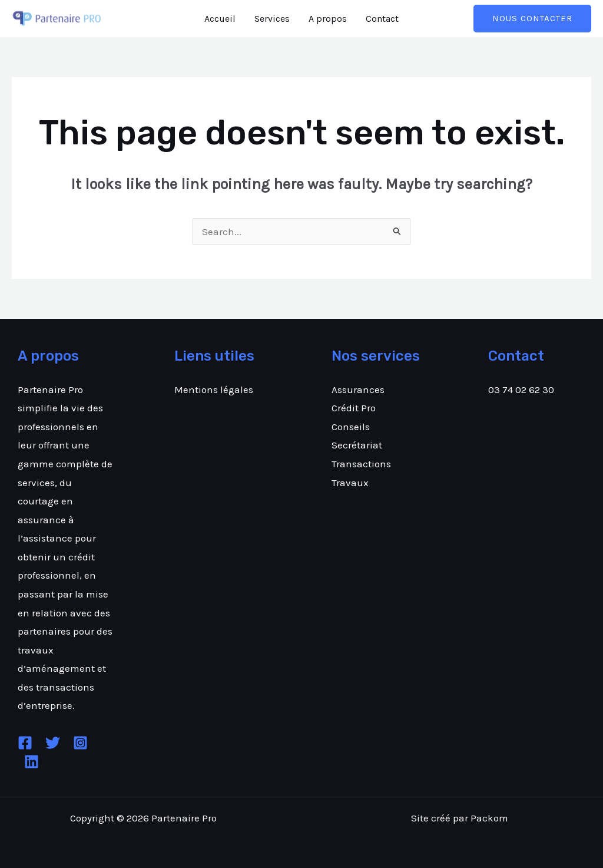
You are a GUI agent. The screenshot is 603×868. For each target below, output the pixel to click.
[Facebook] (25, 743)
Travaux (350, 483)
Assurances (358, 390)
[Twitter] (53, 743)
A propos (328, 19)
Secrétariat (357, 445)
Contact (382, 19)
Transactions (361, 464)
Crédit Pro (354, 408)
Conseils (351, 427)
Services (272, 19)
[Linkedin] (32, 762)
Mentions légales (214, 390)
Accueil (220, 19)
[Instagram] (80, 743)
